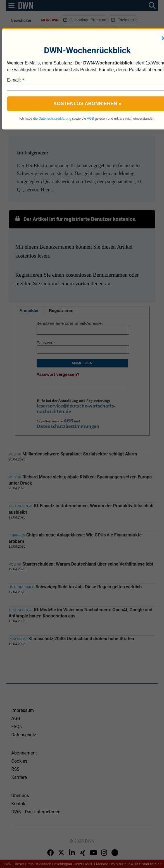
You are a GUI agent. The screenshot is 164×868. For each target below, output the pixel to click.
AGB (90, 119)
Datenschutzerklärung (55, 119)
